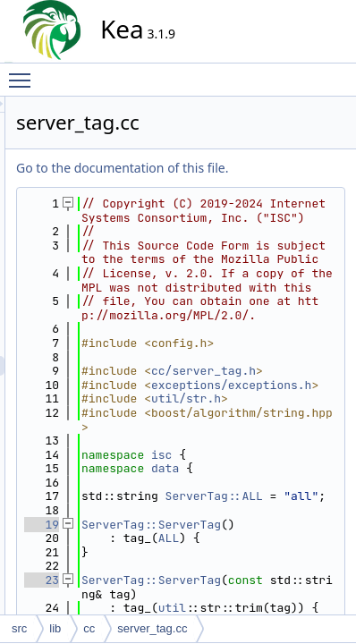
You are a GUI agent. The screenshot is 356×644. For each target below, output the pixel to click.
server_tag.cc (152, 628)
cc (89, 628)
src (19, 628)
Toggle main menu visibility (24, 72)
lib (55, 628)
